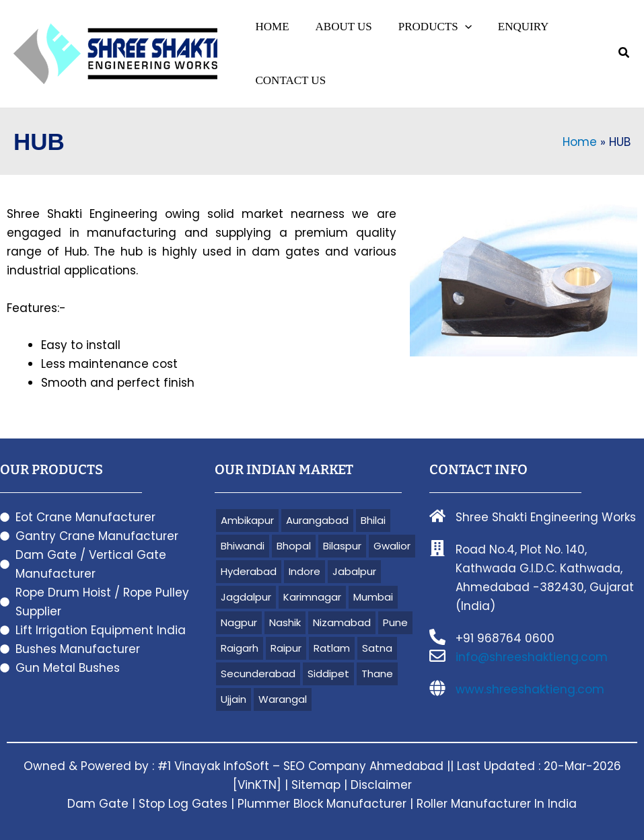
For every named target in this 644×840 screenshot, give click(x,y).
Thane (377, 674)
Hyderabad (249, 571)
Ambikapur (247, 520)
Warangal (283, 699)
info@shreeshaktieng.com (532, 657)
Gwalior (392, 546)
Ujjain (234, 699)
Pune (395, 622)
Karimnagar (312, 597)
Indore (305, 571)
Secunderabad (258, 674)
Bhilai (373, 520)
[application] (456, 27)
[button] (426, 27)
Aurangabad (317, 520)
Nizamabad (342, 622)
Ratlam (332, 648)
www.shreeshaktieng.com (530, 689)
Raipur (286, 648)
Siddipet (328, 674)
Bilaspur (342, 546)
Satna (377, 648)
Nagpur (239, 622)
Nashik (285, 622)
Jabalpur (354, 571)
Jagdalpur (246, 597)
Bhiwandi (243, 546)
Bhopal (294, 546)
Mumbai (373, 597)
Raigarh (240, 648)
